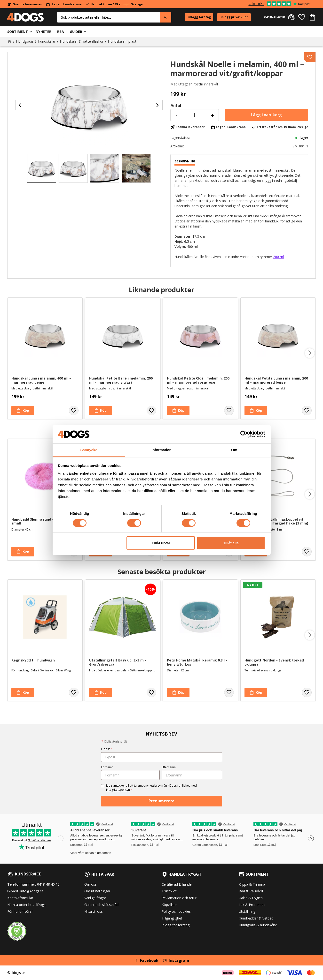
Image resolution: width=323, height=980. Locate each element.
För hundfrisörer (20, 911)
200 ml (278, 257)
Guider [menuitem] (76, 32)
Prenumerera (161, 801)
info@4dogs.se (32, 891)
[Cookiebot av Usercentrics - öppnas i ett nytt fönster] (244, 434)
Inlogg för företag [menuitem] (176, 925)
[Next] (157, 105)
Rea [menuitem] (60, 32)
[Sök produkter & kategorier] (108, 17)
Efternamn (169, 767)
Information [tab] (161, 450)
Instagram (179, 960)
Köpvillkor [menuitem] (169, 905)
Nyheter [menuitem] (43, 32)
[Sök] (165, 17)
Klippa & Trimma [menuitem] (252, 884)
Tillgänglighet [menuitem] (172, 918)
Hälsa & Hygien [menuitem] (251, 898)
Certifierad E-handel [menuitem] (177, 884)
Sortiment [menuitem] (18, 32)
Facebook (149, 960)
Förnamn (107, 767)
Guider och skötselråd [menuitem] (101, 905)
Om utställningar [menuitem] (97, 891)
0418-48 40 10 (48, 884)
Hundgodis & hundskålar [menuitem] (258, 925)
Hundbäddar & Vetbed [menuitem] (256, 918)
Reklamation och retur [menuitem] (179, 898)
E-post (107, 749)
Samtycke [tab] (89, 450)
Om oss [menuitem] (91, 884)
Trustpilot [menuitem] (169, 891)
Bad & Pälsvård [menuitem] (251, 891)
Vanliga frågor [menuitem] (95, 898)
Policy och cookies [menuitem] (176, 911)
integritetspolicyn (118, 790)
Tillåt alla (231, 543)
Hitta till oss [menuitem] (94, 911)
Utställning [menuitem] (247, 911)
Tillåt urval (161, 543)
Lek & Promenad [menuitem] (252, 905)
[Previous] (21, 105)
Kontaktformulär (20, 898)
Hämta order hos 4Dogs (26, 905)
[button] (302, 17)
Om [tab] (234, 450)
